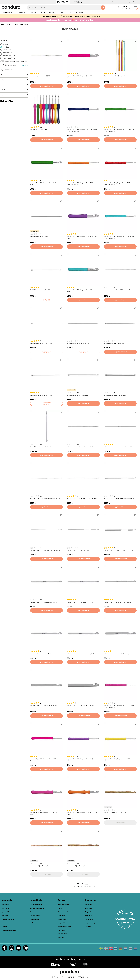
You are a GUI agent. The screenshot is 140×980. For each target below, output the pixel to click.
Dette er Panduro (63, 904)
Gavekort (88, 926)
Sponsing (61, 937)
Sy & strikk (8, 24)
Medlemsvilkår (35, 919)
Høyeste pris (7, 53)
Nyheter (6, 44)
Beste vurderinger (9, 55)
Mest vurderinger (9, 58)
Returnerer (89, 915)
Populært (6, 47)
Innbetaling (89, 904)
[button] (8, 12)
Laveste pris (7, 50)
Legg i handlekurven (46, 86)
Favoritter (5, 915)
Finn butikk (5, 908)
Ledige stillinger (63, 923)
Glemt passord (35, 915)
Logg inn (125, 7)
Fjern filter (24, 65)
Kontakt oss (122, 2)
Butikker (113, 2)
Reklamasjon (89, 919)
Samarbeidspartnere (64, 926)
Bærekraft (61, 908)
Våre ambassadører (64, 912)
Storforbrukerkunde (8, 919)
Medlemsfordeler (35, 923)
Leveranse (88, 908)
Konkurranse (62, 919)
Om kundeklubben (36, 904)
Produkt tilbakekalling (9, 930)
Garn (16, 24)
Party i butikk (62, 930)
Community (61, 915)
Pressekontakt (62, 934)
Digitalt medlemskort (37, 908)
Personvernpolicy (7, 923)
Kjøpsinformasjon (91, 923)
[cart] (136, 8)
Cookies (4, 926)
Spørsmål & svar (134, 2)
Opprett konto (126, 9)
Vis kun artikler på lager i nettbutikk (16, 61)
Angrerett (88, 912)
